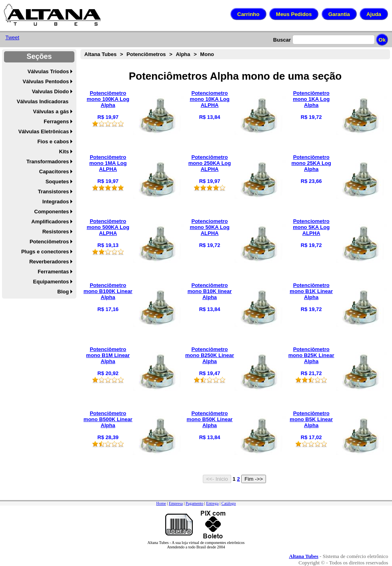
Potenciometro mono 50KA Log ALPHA (209, 227)
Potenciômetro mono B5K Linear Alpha (311, 419)
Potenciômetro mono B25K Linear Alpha (311, 355)
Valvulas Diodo (50, 91)
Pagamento (194, 503)
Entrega (212, 503)
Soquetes (57, 182)
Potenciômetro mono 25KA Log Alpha (311, 163)
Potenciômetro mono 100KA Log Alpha (108, 99)
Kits (64, 152)
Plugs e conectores (45, 252)
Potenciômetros (49, 242)
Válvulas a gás (51, 111)
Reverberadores (49, 262)
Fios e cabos (53, 141)
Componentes (52, 212)
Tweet (12, 37)
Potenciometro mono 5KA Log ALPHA (311, 227)
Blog (63, 292)
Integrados (56, 202)
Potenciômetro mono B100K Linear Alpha (108, 291)
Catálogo (228, 503)
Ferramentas (53, 272)
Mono (207, 54)
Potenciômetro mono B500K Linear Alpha (108, 419)
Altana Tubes (101, 54)
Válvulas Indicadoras (43, 101)
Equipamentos (51, 282)
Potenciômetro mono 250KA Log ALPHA (210, 163)
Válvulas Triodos (48, 71)
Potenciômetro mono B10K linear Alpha (210, 291)
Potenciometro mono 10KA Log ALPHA (209, 99)
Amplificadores (50, 222)
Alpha (183, 54)
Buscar (282, 40)
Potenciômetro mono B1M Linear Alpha (108, 355)
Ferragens (56, 121)
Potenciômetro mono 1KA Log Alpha (311, 99)
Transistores (53, 192)
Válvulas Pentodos (46, 81)
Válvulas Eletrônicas (44, 131)
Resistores (56, 232)
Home (161, 503)
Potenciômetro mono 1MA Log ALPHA (108, 163)
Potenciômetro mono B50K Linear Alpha (210, 419)
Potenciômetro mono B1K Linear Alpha (311, 291)
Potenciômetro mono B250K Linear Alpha (210, 355)
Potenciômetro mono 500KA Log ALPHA (108, 227)
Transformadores (48, 162)
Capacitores (54, 172)
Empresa (176, 503)
